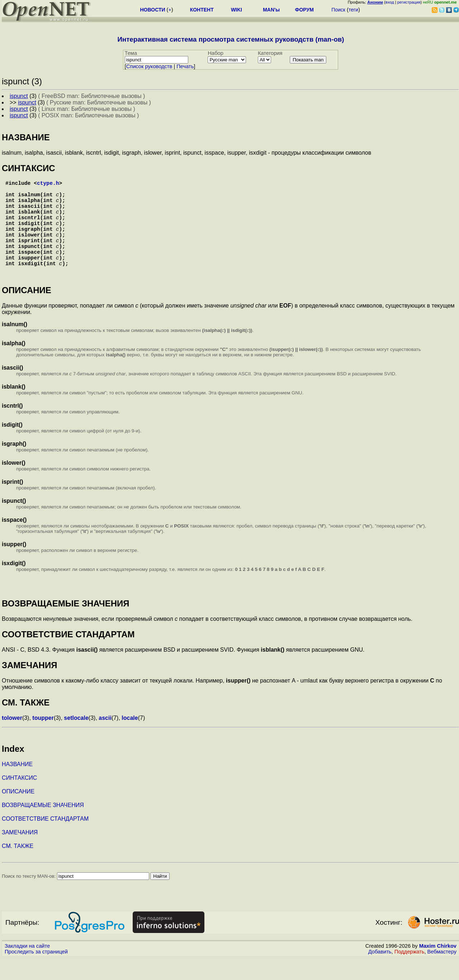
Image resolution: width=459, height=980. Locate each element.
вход (390, 2)
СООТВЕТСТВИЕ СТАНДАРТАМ (45, 840)
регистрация (409, 2)
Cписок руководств (149, 66)
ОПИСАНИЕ (18, 813)
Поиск (338, 10)
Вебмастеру (442, 973)
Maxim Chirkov (438, 967)
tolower (12, 739)
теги (353, 10)
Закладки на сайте (27, 967)
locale (130, 739)
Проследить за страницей (36, 973)
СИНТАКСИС (19, 799)
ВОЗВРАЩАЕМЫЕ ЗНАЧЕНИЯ (43, 827)
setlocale (76, 739)
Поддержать (410, 973)
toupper (43, 739)
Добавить (380, 973)
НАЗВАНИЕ (17, 786)
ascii (105, 739)
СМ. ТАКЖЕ (18, 868)
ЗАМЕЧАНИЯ (20, 854)
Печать (185, 66)
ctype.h (48, 184)
